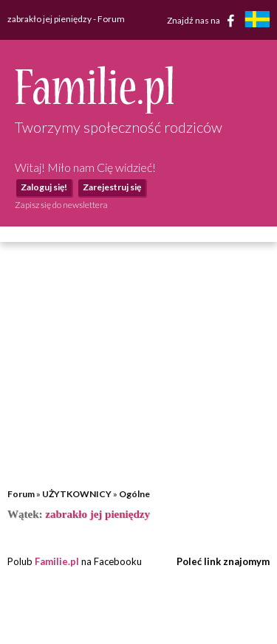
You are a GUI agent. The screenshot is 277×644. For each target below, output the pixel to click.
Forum (21, 494)
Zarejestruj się (112, 187)
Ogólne (134, 494)
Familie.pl (57, 561)
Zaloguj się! (44, 187)
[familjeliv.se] (257, 21)
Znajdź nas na (204, 21)
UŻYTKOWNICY (77, 494)
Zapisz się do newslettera (61, 205)
